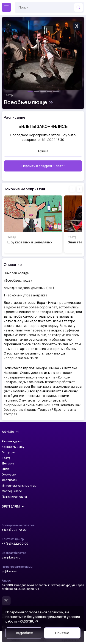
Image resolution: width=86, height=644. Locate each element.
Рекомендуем (12, 441)
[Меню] (6, 7)
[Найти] (78, 7)
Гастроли (8, 452)
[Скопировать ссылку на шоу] (51, 102)
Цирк (5, 469)
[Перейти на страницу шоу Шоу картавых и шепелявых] (33, 224)
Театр (8, 95)
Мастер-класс (12, 491)
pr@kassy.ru (10, 571)
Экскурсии (9, 475)
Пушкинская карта (14, 497)
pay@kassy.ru (11, 558)
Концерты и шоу (13, 447)
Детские (8, 464)
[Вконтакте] (6, 601)
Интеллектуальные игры (19, 486)
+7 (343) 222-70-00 (15, 544)
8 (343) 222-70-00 (14, 530)
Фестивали (10, 480)
